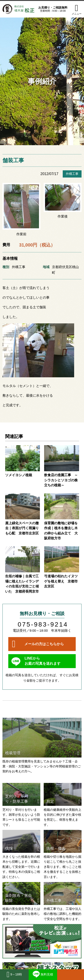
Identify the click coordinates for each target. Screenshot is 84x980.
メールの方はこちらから (44, 644)
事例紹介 (42, 81)
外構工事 (72, 174)
